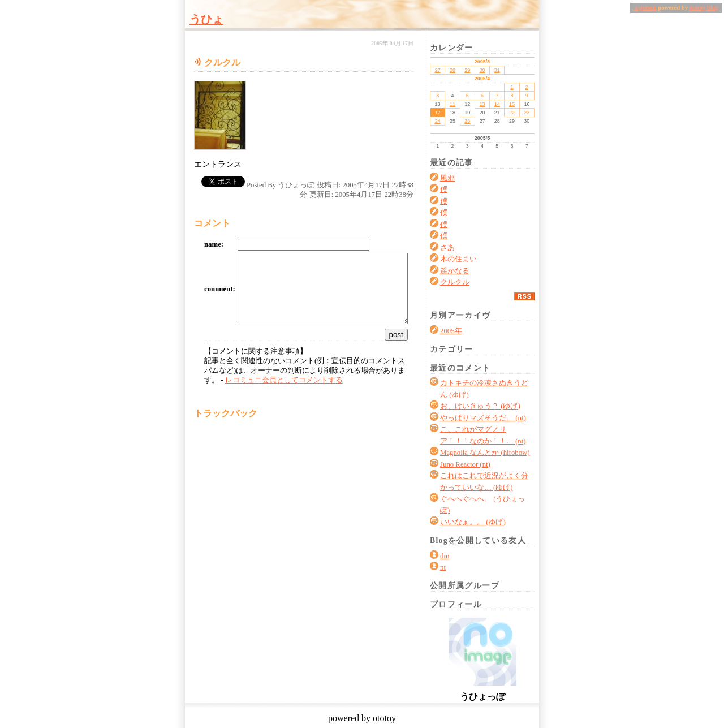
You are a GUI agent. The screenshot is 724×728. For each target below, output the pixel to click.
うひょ (206, 19)
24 (438, 121)
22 (512, 113)
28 (453, 70)
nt (443, 567)
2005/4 (482, 79)
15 (512, 104)
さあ (447, 248)
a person (646, 8)
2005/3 (482, 62)
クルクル (455, 282)
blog (713, 8)
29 (467, 70)
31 (497, 70)
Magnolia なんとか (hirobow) (485, 453)
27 (438, 70)
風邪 (447, 178)
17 (438, 113)
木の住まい (458, 259)
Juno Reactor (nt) (465, 464)
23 (527, 113)
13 (482, 104)
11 (453, 104)
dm (445, 556)
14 (497, 104)
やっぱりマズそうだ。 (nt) (483, 418)
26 (467, 121)
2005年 (451, 331)
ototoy (697, 8)
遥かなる (455, 271)
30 (482, 70)
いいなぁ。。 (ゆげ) (473, 522)
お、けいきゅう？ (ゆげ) (480, 406)
